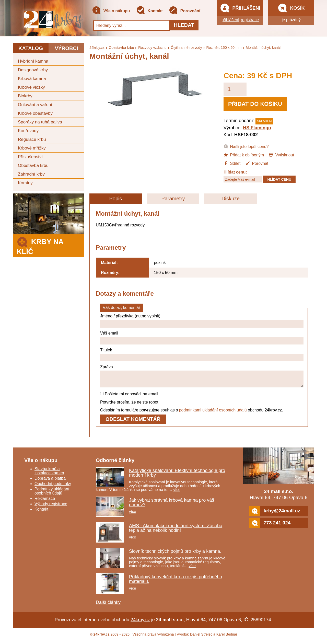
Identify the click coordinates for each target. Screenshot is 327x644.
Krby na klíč (40, 245)
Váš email (109, 333)
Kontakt (149, 11)
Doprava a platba (50, 481)
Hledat (184, 25)
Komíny (25, 183)
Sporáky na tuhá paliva (40, 122)
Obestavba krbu (33, 165)
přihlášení (230, 20)
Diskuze (231, 199)
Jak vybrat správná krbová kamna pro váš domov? (172, 505)
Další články (108, 605)
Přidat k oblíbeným (244, 155)
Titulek (106, 350)
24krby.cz (97, 48)
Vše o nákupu (111, 11)
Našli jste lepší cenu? (246, 146)
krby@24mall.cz (275, 514)
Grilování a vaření (35, 105)
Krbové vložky (31, 87)
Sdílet (232, 163)
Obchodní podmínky (53, 487)
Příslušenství (30, 157)
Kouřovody (28, 131)
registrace (250, 20)
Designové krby (33, 70)
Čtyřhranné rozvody (186, 48)
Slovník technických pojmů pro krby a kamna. (175, 554)
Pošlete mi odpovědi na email (129, 397)
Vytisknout (281, 155)
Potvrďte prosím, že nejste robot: (130, 405)
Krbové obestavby (35, 113)
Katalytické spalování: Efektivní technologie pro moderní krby (177, 476)
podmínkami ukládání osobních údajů (213, 413)
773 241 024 (270, 526)
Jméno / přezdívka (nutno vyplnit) (130, 316)
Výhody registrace (51, 507)
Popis (115, 199)
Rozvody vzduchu (152, 48)
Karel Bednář (227, 637)
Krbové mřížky (32, 148)
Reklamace (45, 502)
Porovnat (257, 163)
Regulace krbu (32, 139)
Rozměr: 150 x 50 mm (224, 48)
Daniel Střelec (201, 637)
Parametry (173, 199)
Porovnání (185, 11)
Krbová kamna (32, 79)
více (177, 493)
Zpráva (107, 367)
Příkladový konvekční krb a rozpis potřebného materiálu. (176, 582)
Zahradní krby (31, 174)
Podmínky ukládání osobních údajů (52, 494)
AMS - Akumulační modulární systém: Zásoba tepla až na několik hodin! (176, 531)
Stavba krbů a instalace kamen (49, 474)
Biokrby (25, 96)
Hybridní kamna (33, 61)
